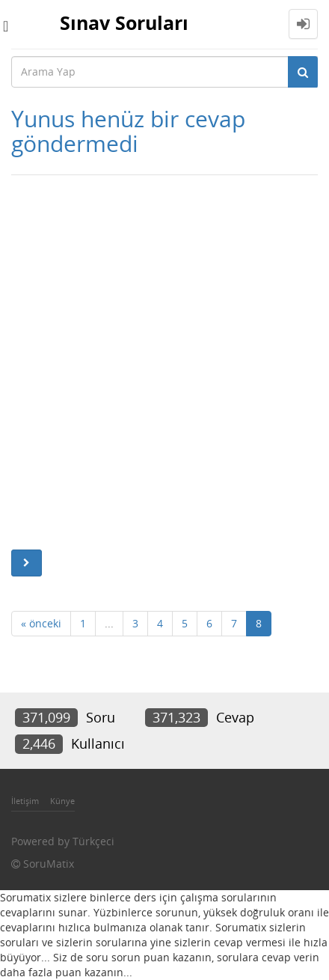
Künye (62, 801)
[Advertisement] (164, 362)
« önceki (41, 623)
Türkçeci (93, 841)
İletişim (25, 801)
